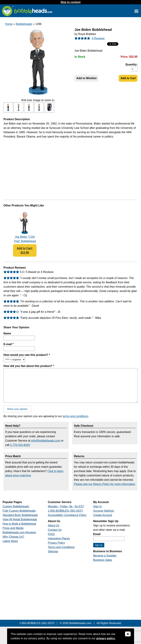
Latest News (10, 541)
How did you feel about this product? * (29, 366)
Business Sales (103, 560)
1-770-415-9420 (20, 445)
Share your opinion (17, 409)
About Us (54, 525)
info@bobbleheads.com (46, 441)
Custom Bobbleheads (16, 506)
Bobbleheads (24, 24)
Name (7, 333)
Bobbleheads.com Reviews (19, 532)
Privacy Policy (56, 543)
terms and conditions (76, 416)
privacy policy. (106, 638)
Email (97, 534)
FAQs (51, 534)
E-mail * (9, 344)
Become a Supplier (105, 556)
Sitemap (53, 551)
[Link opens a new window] (136, 11)
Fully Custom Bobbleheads (19, 511)
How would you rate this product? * (27, 355)
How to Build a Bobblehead (19, 524)
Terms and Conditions (61, 547)
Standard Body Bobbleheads (20, 515)
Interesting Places (59, 538)
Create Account (103, 515)
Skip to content (70, 2)
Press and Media (13, 528)
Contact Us (55, 530)
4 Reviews (98, 38)
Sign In (98, 506)
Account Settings (104, 511)
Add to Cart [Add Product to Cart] (128, 78)
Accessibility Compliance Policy (67, 515)
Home (9, 24)
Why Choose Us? (13, 537)
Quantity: (131, 65)
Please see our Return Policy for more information (105, 484)
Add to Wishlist (86, 78)
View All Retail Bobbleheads (20, 519)
